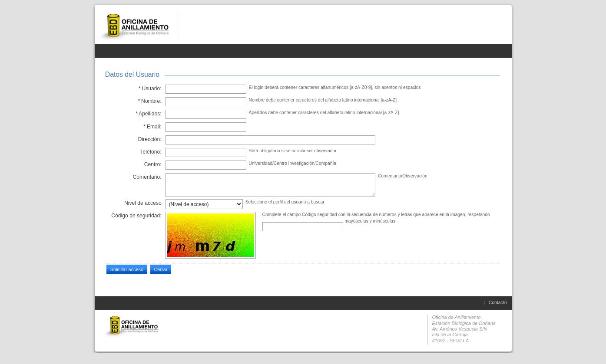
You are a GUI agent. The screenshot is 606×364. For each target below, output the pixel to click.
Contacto (498, 303)
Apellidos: (149, 114)
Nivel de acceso (143, 203)
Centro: (153, 164)
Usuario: (150, 89)
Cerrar (161, 269)
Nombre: (150, 101)
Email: (152, 127)
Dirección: (150, 139)
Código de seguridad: (136, 216)
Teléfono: (151, 152)
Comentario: (147, 177)
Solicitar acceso (127, 269)
